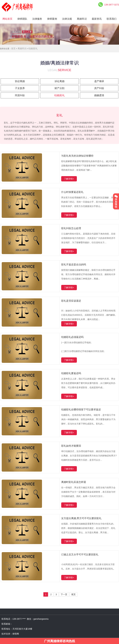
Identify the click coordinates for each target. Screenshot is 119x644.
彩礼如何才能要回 (71, 446)
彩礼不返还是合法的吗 (74, 265)
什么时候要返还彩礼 (72, 192)
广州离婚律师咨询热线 (59, 641)
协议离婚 (20, 81)
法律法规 (67, 19)
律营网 (16, 634)
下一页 (64, 594)
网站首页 (7, 19)
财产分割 (59, 88)
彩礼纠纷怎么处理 (71, 228)
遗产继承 (99, 81)
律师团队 (22, 19)
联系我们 (112, 19)
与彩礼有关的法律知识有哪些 (77, 156)
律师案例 (52, 19)
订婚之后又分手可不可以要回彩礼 (80, 555)
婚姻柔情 (99, 95)
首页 (13, 48)
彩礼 (59, 115)
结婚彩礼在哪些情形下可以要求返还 (81, 410)
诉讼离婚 (59, 81)
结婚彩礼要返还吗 (71, 373)
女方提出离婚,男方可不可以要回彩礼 (81, 518)
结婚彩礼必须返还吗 (72, 337)
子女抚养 (20, 88)
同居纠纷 (20, 95)
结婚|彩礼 (33, 48)
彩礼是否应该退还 (71, 301)
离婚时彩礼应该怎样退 (74, 482)
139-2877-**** (20, 619)
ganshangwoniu (41, 619)
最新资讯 (97, 19)
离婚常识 (82, 19)
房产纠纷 (99, 88)
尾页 (73, 594)
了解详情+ (69, 179)
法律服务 (37, 19)
